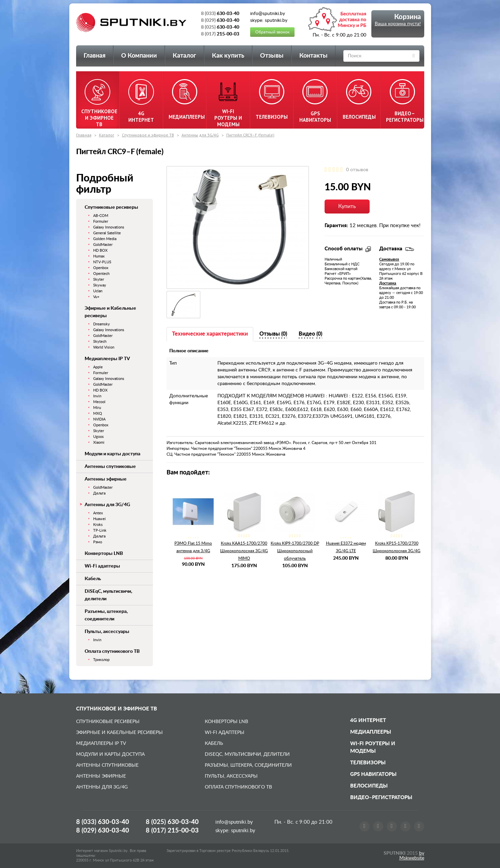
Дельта (99, 493)
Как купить (228, 56)
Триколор (101, 660)
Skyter (99, 279)
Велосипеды (369, 786)
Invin (97, 396)
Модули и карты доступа (112, 454)
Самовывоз (389, 259)
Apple (98, 367)
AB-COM (101, 216)
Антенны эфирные (106, 479)
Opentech (101, 274)
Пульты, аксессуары (107, 632)
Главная (95, 56)
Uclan (98, 291)
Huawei (99, 519)
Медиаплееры (371, 732)
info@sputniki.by (234, 822)
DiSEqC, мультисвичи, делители (247, 754)
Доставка (388, 283)
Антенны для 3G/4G (200, 135)
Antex (98, 513)
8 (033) (103, 822)
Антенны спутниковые (110, 467)
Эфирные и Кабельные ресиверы (119, 733)
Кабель (93, 579)
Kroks (98, 525)
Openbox (101, 268)
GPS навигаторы (373, 774)
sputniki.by (242, 831)
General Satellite (107, 233)
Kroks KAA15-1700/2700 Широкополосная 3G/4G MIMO (244, 551)
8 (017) (172, 831)
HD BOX (100, 251)
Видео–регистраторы (381, 798)
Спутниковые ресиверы (111, 207)
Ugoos (98, 437)
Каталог (184, 56)
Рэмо (98, 542)
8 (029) (103, 831)
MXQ (98, 414)
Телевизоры (368, 763)
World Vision (104, 347)
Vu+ (96, 297)
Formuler (101, 222)
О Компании (139, 56)
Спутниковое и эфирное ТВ (148, 135)
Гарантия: (336, 226)
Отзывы (272, 56)
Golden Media (105, 239)
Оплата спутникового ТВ (112, 651)
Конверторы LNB (104, 554)
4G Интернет (368, 720)
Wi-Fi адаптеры (102, 566)
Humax (99, 256)
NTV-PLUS (102, 262)
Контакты (313, 56)
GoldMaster (103, 245)
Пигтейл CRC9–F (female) (250, 135)
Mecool (99, 402)
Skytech (100, 342)
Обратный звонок (272, 32)
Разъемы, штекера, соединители (248, 765)
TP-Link (100, 531)
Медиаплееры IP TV (107, 359)
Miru (97, 408)
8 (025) (172, 822)
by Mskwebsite (412, 856)
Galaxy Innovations (109, 227)
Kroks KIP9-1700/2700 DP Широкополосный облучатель (295, 551)
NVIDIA (99, 419)
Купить (347, 206)
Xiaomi (99, 443)
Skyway (100, 285)
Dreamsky (102, 324)
